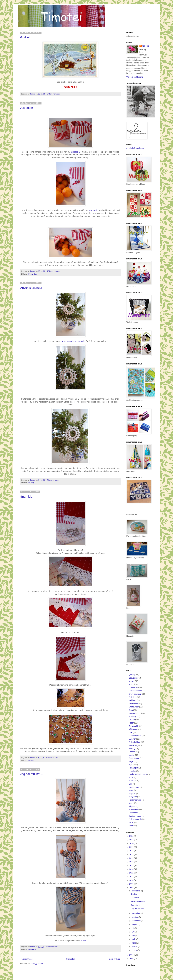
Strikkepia (75, 152)
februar (135, 947)
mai (133, 935)
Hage (131, 761)
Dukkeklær (32, 949)
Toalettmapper (135, 713)
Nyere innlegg (27, 959)
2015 (132, 862)
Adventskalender (31, 288)
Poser (31, 274)
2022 (132, 836)
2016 (132, 858)
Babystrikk (133, 678)
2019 (132, 847)
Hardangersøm (135, 800)
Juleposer (27, 108)
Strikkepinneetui (136, 691)
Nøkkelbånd (134, 810)
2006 (132, 959)
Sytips (131, 765)
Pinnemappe (134, 758)
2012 (132, 873)
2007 (132, 955)
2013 (132, 869)
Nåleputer (133, 729)
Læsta (131, 755)
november (136, 913)
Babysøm (133, 797)
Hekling (31, 483)
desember (136, 891)
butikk (84, 941)
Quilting (132, 675)
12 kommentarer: (53, 271)
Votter (131, 684)
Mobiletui (133, 700)
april (134, 939)
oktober (135, 917)
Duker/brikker (134, 742)
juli (133, 928)
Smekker (133, 781)
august (135, 924)
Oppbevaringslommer (138, 774)
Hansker (132, 771)
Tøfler (131, 822)
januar (134, 950)
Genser (132, 752)
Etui (130, 784)
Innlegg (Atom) (37, 964)
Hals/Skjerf (133, 768)
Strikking (132, 697)
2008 (132, 888)
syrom (131, 826)
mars (134, 943)
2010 (132, 880)
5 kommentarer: (53, 480)
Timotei (33, 94)
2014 (132, 866)
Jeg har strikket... (31, 774)
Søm (35, 274)
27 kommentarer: (53, 94)
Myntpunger (134, 707)
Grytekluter (133, 704)
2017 (132, 854)
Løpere (132, 720)
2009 (132, 884)
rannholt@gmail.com (135, 148)
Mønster (132, 739)
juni (133, 932)
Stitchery (132, 716)
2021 (132, 840)
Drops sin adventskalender (73, 341)
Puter (131, 778)
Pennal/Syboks (135, 736)
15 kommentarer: (52, 758)
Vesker (132, 681)
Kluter (131, 803)
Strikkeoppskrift (135, 819)
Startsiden (71, 959)
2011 (132, 877)
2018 (132, 851)
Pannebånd (134, 813)
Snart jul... (27, 497)
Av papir (132, 793)
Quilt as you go (135, 816)
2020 (132, 843)
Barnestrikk (134, 726)
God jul (25, 37)
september (136, 921)
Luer (131, 732)
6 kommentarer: (52, 947)
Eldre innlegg (114, 959)
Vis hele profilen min (135, 77)
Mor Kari (93, 210)
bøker (131, 790)
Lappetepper (134, 787)
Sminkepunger (135, 694)
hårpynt (132, 806)
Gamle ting (133, 745)
